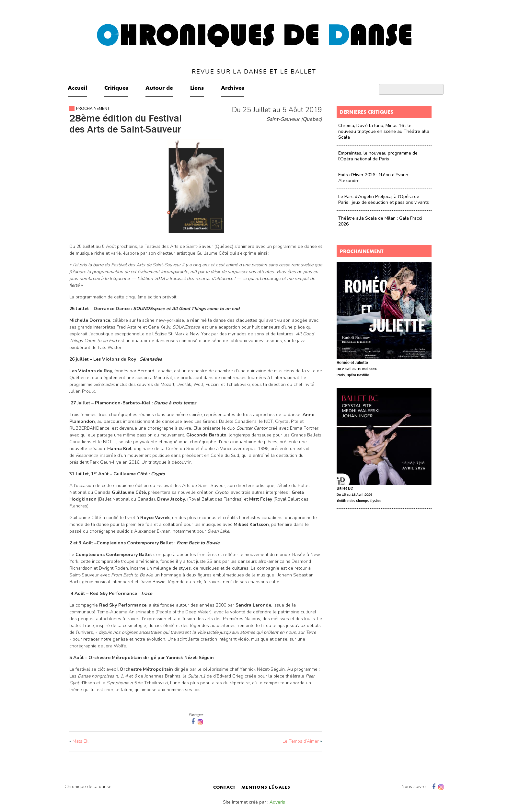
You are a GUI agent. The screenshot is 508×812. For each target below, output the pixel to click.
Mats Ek (81, 741)
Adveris (277, 802)
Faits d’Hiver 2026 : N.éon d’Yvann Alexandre (373, 178)
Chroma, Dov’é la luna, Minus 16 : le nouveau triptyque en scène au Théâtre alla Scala (384, 131)
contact (224, 788)
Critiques (116, 88)
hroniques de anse (254, 48)
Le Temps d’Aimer (301, 741)
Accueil (77, 88)
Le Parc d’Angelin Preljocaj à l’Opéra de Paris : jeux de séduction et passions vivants (384, 199)
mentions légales (266, 788)
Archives (233, 88)
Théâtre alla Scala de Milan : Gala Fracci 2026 (380, 221)
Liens (197, 88)
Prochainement (93, 109)
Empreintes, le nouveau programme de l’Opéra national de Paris (378, 156)
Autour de (159, 88)
